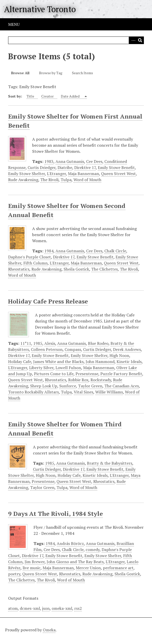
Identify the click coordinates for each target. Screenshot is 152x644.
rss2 (78, 608)
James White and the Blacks (58, 362)
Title (30, 96)
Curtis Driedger (42, 167)
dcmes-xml (30, 608)
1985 (38, 343)
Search (140, 40)
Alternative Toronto (40, 9)
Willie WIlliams (109, 392)
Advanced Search (132, 40)
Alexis (50, 343)
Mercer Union (88, 568)
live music (32, 568)
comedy (93, 550)
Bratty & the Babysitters (110, 463)
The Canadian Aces (122, 386)
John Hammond (100, 362)
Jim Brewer (35, 562)
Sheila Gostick (76, 269)
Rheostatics (19, 269)
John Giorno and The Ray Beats (75, 562)
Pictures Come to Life (54, 374)
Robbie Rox (78, 380)
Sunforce (68, 386)
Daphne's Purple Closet (30, 257)
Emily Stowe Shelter (26, 174)
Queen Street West (118, 174)
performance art (118, 568)
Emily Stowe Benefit (116, 167)
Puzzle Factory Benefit (121, 374)
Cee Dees (94, 161)
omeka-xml (62, 608)
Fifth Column (35, 263)
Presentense (87, 374)
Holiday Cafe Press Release (48, 301)
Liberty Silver (41, 368)
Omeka (49, 630)
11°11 (26, 343)
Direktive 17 (85, 167)
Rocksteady (101, 380)
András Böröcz (70, 543)
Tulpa (66, 180)
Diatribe (65, 167)
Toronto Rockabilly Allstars (33, 392)
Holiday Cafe (20, 362)
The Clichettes (105, 269)
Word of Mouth (87, 180)
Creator (48, 96)
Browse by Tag (51, 73)
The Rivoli (49, 180)
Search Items (82, 73)
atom (13, 608)
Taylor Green (90, 386)
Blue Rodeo (98, 343)
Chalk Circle (115, 251)
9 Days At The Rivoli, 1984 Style (55, 514)
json (46, 608)
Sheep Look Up (44, 386)
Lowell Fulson (68, 368)
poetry (14, 574)
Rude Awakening (23, 180)
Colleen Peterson (47, 349)
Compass (73, 349)
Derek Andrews (127, 349)
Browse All (20, 73)
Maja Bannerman (83, 174)
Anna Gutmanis (70, 161)
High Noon (119, 355)
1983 (49, 161)
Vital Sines (83, 392)
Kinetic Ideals (129, 362)
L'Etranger (56, 174)
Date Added (71, 96)
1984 (49, 251)
